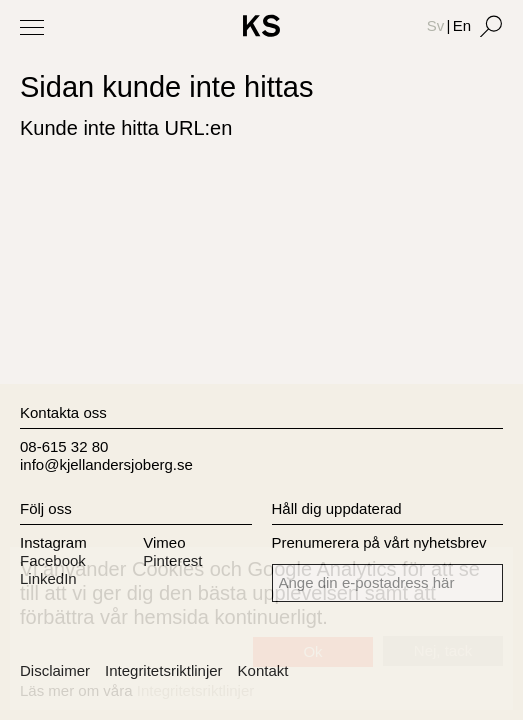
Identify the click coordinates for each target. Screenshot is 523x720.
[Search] (491, 26)
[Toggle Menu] (32, 27)
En (462, 25)
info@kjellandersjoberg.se (106, 464)
